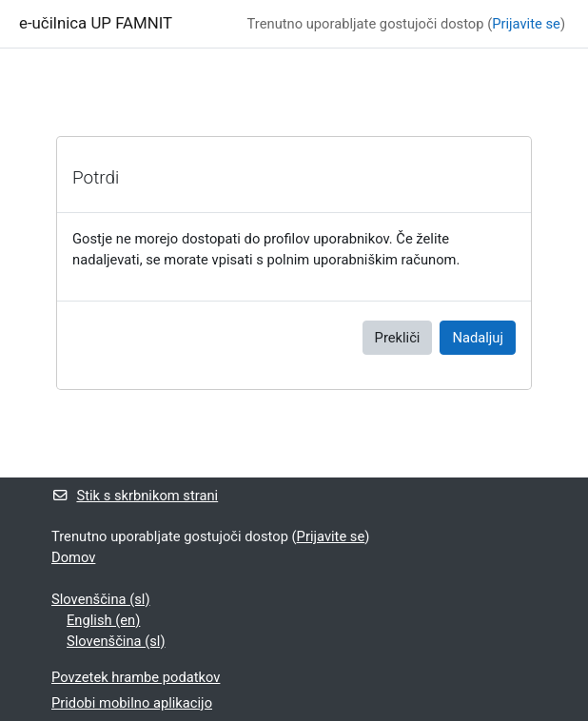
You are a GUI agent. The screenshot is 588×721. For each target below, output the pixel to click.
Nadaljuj (478, 338)
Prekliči (398, 338)
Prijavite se (526, 24)
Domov (73, 557)
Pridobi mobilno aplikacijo (132, 703)
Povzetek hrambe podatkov (136, 677)
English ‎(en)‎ (103, 620)
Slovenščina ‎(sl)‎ (101, 599)
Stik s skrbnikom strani (135, 496)
